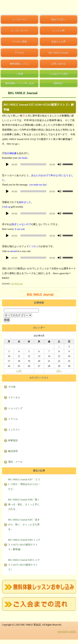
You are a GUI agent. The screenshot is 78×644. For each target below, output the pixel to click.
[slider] (33, 164)
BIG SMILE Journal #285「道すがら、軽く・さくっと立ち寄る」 (24, 525)
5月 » (59, 371)
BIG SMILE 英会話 (13, 7)
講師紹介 (59, 83)
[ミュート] (59, 164)
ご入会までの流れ (59, 74)
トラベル (13, 419)
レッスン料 (59, 31)
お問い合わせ (59, 64)
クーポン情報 (20, 42)
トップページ (20, 20)
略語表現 (13, 451)
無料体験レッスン (20, 64)
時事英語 (13, 441)
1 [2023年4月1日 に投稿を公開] (59, 346)
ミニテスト (14, 430)
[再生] (7, 164)
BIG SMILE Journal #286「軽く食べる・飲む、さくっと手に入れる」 (24, 504)
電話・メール (15, 462)
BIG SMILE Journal (59, 53)
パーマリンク (17, 284)
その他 (12, 387)
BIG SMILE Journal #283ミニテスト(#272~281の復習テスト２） (24, 565)
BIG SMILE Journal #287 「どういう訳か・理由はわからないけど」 (24, 484)
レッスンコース (20, 31)
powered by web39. (67, 632)
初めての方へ (59, 20)
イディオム (14, 398)
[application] (39, 164)
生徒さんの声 (59, 42)
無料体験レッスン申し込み (20, 83)
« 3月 (19, 371)
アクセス (20, 53)
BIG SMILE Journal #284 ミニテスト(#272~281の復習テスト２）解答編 (24, 545)
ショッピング (15, 408)
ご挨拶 (20, 74)
